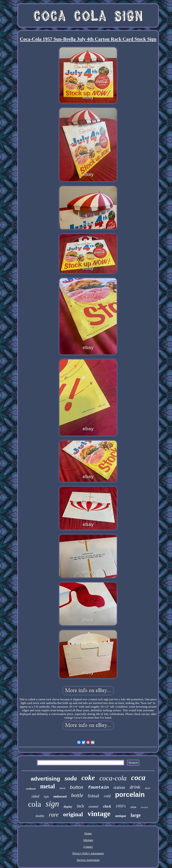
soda (71, 778)
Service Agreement (88, 860)
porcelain (130, 795)
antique (120, 816)
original (73, 814)
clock (107, 806)
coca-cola (113, 778)
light (46, 797)
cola (35, 804)
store (148, 788)
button (77, 787)
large (136, 815)
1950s (133, 807)
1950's (121, 806)
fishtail (94, 796)
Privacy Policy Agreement (88, 853)
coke (88, 778)
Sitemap (88, 840)
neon (62, 788)
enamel (93, 806)
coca (138, 778)
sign (52, 804)
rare (54, 815)
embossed (60, 797)
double (40, 816)
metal (47, 786)
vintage (99, 814)
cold (107, 796)
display (68, 807)
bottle (77, 795)
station (119, 787)
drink (135, 787)
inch (80, 806)
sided (35, 796)
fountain (98, 787)
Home (88, 833)
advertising (45, 779)
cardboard (31, 789)
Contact (88, 847)
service (144, 807)
